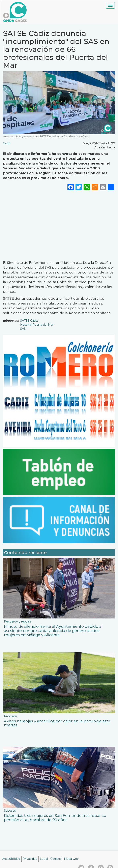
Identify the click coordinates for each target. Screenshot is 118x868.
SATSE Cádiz (29, 321)
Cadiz (7, 143)
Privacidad (30, 859)
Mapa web (71, 859)
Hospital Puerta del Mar (37, 325)
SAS (23, 329)
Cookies (56, 859)
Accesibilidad (11, 859)
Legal (44, 859)
